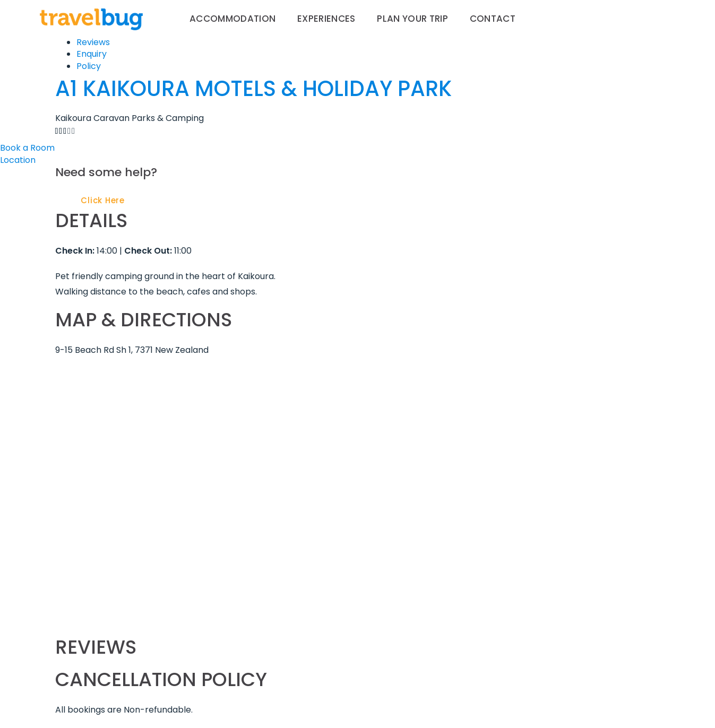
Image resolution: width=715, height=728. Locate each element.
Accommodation (233, 19)
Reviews (93, 42)
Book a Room (27, 148)
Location (18, 160)
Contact (493, 19)
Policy (89, 66)
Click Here (103, 200)
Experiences (326, 19)
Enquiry (92, 54)
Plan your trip (412, 19)
